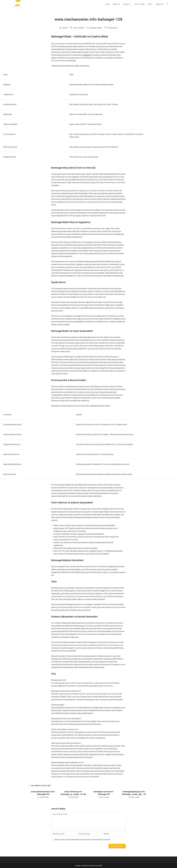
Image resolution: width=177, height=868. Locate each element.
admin (65, 28)
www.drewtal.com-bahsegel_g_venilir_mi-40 (73, 793)
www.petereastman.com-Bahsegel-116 (43, 793)
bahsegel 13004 (96, 28)
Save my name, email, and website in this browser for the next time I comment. (83, 840)
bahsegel (86, 55)
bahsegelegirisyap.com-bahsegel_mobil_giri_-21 (134, 793)
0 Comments (112, 28)
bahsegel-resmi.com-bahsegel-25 (104, 793)
